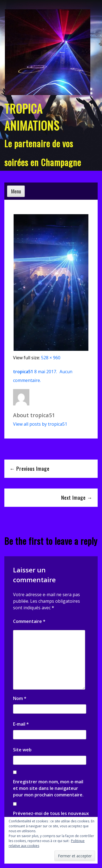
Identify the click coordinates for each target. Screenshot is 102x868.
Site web (22, 750)
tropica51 (23, 372)
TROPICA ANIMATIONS (32, 117)
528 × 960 (51, 358)
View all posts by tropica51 (40, 424)
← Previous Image (30, 468)
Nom (20, 698)
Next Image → (77, 497)
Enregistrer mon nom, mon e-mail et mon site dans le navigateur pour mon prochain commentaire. (48, 788)
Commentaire (29, 621)
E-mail (21, 724)
